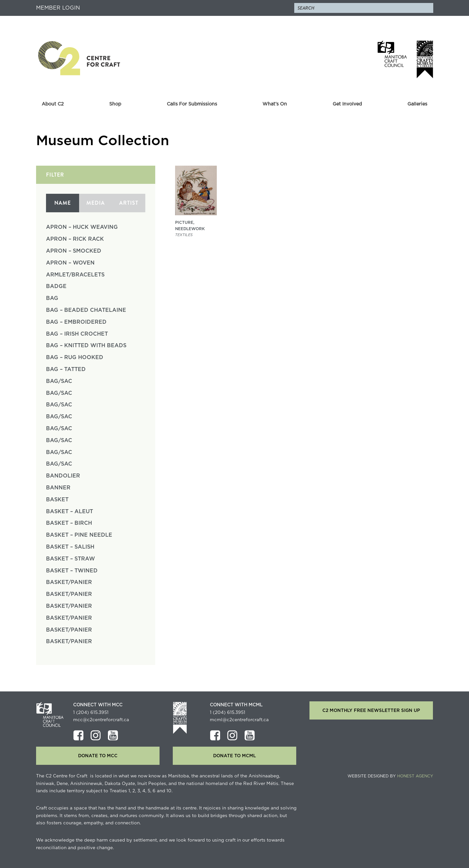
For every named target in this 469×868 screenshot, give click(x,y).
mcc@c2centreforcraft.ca (101, 720)
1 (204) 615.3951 (91, 713)
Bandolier (63, 476)
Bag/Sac (59, 381)
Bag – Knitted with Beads (86, 346)
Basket (57, 500)
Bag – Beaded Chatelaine (86, 310)
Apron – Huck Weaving (82, 227)
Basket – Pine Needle (79, 535)
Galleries (417, 104)
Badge (56, 286)
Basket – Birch (69, 523)
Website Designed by (390, 776)
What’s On (275, 104)
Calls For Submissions (192, 104)
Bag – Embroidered (76, 322)
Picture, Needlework (190, 226)
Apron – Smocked (74, 251)
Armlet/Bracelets (75, 275)
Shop (115, 104)
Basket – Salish (70, 547)
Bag (52, 298)
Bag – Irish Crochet (77, 334)
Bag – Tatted (66, 369)
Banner (58, 488)
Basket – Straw (70, 559)
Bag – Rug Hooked (75, 357)
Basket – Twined (72, 571)
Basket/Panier (69, 582)
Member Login (58, 8)
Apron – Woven (70, 263)
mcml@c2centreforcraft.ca (239, 720)
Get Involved (347, 104)
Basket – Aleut (70, 512)
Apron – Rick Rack (75, 239)
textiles (184, 235)
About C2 (53, 104)
